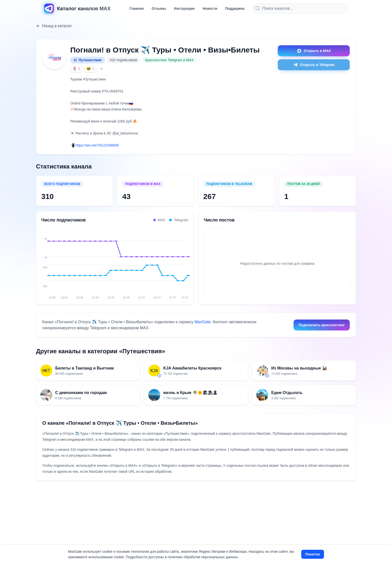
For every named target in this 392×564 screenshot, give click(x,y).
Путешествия (87, 60)
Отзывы (159, 8)
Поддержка (235, 8)
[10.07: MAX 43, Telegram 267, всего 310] (188, 261)
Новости (210, 8)
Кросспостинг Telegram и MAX (169, 60)
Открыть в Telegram (314, 65)
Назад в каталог (54, 26)
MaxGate (203, 322)
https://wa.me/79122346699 (97, 145)
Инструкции (184, 8)
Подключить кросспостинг (322, 325)
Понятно (313, 554)
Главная (137, 8)
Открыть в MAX (314, 51)
